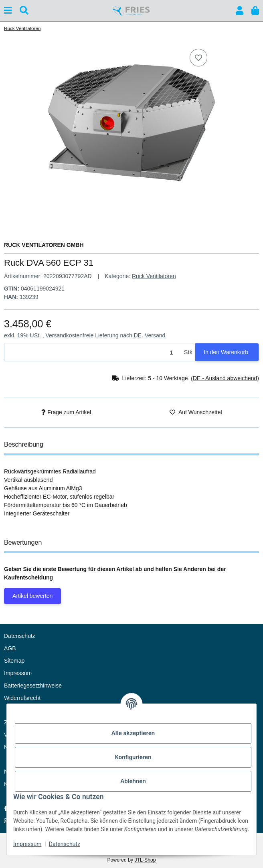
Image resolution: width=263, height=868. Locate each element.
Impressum (27, 844)
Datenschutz (65, 844)
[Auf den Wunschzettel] (198, 58)
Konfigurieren (133, 757)
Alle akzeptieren (133, 733)
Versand (155, 335)
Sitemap (14, 661)
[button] (240, 11)
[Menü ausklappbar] (8, 11)
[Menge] (93, 352)
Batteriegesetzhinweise (33, 686)
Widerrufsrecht (22, 698)
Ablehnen (133, 781)
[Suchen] (24, 11)
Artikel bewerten (32, 596)
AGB (10, 648)
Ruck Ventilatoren (154, 276)
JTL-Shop (145, 860)
